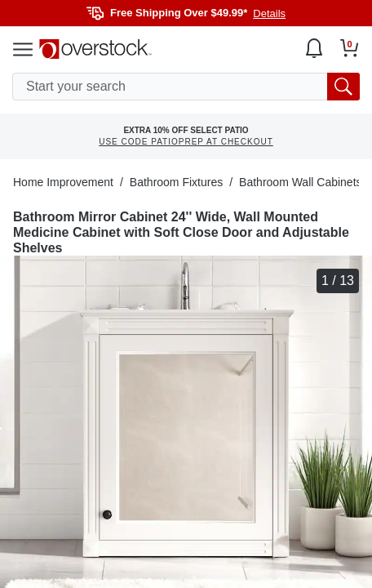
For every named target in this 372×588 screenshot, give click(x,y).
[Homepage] (95, 49)
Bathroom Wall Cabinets (300, 182)
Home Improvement (63, 182)
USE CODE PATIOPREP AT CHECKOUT (186, 142)
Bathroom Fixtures (176, 182)
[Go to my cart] (350, 48)
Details (269, 13)
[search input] (186, 87)
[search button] (343, 87)
